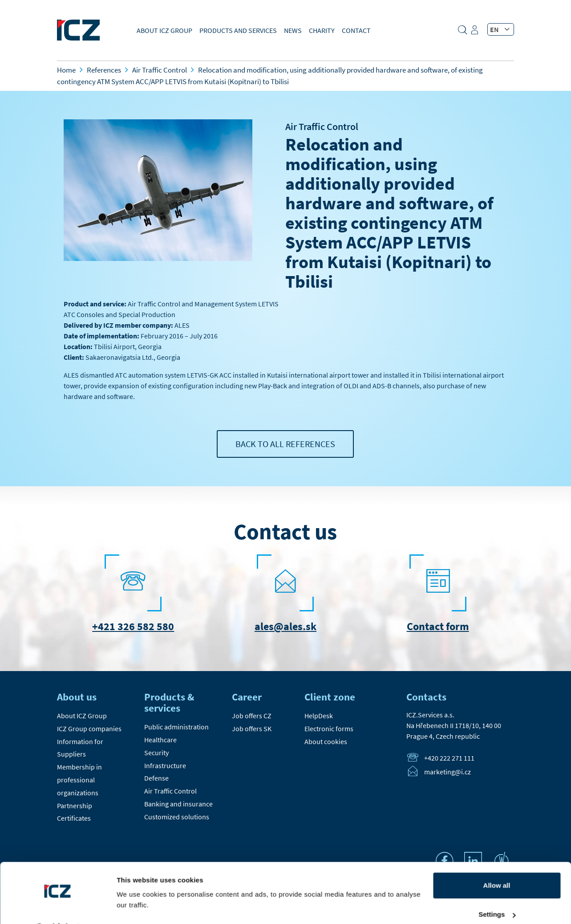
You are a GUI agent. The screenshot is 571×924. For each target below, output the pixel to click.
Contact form (438, 626)
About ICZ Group (164, 30)
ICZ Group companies (89, 729)
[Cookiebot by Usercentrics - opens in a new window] (58, 907)
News (293, 30)
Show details (137, 906)
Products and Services (238, 30)
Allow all (497, 862)
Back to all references (285, 444)
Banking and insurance (178, 804)
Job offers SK (252, 729)
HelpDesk (319, 716)
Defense (156, 778)
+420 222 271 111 (449, 758)
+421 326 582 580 (133, 626)
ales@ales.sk (285, 626)
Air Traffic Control (322, 126)
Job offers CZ (252, 716)
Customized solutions (177, 817)
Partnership (75, 806)
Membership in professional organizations (79, 780)
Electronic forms (329, 729)
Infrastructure (165, 765)
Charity (322, 30)
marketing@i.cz (447, 772)
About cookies (326, 741)
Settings (497, 891)
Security (156, 753)
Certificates (74, 818)
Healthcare (160, 740)
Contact (356, 30)
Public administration (176, 727)
